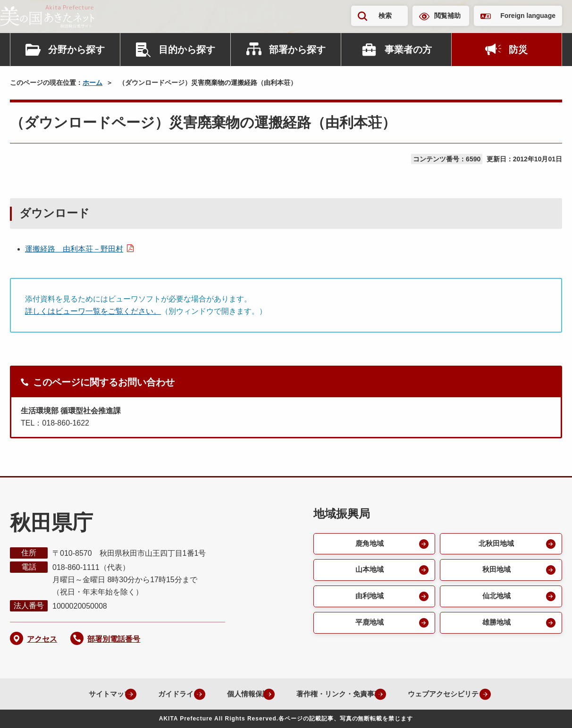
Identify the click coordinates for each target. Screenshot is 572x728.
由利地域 (369, 599)
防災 (518, 50)
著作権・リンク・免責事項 (334, 694)
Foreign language (528, 16)
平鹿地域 (369, 626)
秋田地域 (496, 572)
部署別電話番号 (114, 639)
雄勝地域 (496, 626)
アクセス (42, 639)
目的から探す (187, 50)
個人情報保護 (237, 694)
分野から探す (76, 50)
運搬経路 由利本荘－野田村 (74, 249)
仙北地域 (496, 599)
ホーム (93, 83)
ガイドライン (162, 694)
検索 (385, 16)
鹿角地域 (369, 544)
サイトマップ (88, 694)
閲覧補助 (447, 16)
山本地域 (369, 572)
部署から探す (297, 50)
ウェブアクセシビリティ (450, 694)
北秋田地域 (496, 544)
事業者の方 (408, 50)
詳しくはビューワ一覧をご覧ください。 (93, 311)
